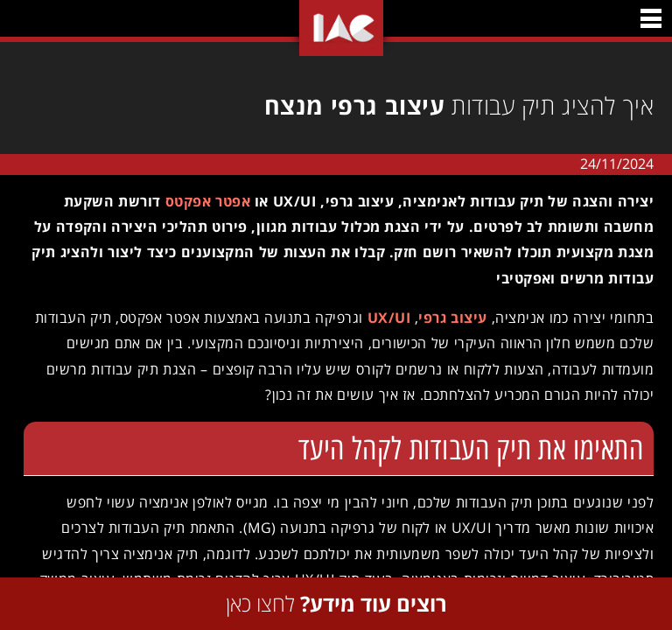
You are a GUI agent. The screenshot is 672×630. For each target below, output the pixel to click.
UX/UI (383, 318)
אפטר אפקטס (202, 201)
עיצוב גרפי (446, 318)
